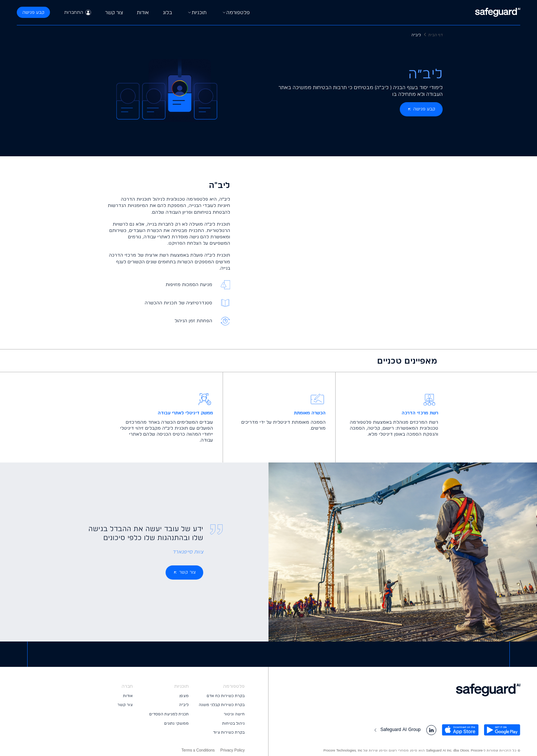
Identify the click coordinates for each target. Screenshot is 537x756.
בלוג (168, 12)
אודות (143, 12)
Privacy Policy (233, 750)
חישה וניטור (234, 714)
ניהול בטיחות (233, 723)
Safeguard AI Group (397, 730)
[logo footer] (394, 690)
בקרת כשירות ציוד (229, 732)
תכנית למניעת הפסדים (169, 714)
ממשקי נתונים (176, 723)
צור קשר (114, 12)
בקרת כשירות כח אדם (226, 696)
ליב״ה (184, 705)
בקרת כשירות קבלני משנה (222, 705)
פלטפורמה (235, 12)
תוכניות (196, 12)
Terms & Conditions (198, 750)
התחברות (78, 12)
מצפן (184, 696)
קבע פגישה (33, 12)
